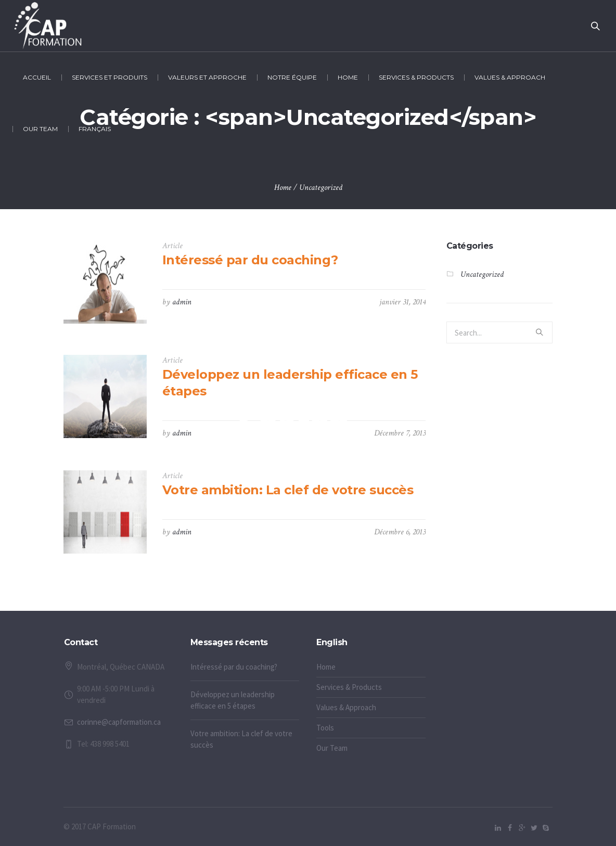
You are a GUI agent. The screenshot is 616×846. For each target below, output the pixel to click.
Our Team (332, 748)
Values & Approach (346, 707)
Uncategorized (321, 188)
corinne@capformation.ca (119, 722)
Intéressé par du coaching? (250, 260)
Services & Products (349, 687)
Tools (325, 728)
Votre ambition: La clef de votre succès (288, 490)
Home (283, 188)
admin (182, 302)
